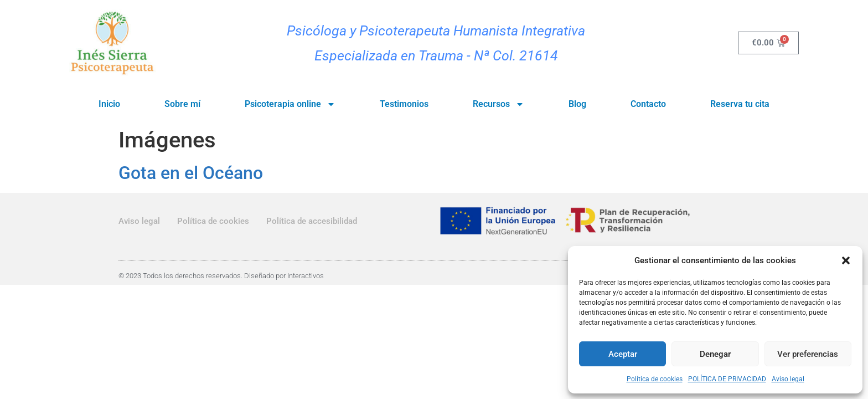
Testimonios (404, 104)
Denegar (715, 354)
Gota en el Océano (191, 173)
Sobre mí (182, 104)
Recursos (498, 104)
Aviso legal (788, 379)
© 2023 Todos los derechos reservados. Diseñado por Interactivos (221, 276)
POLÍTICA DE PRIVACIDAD (727, 379)
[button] (846, 260)
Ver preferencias (808, 354)
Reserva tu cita (740, 104)
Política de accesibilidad (312, 221)
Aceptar (623, 354)
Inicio (109, 104)
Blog (577, 104)
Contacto (648, 104)
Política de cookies (655, 379)
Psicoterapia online (290, 104)
